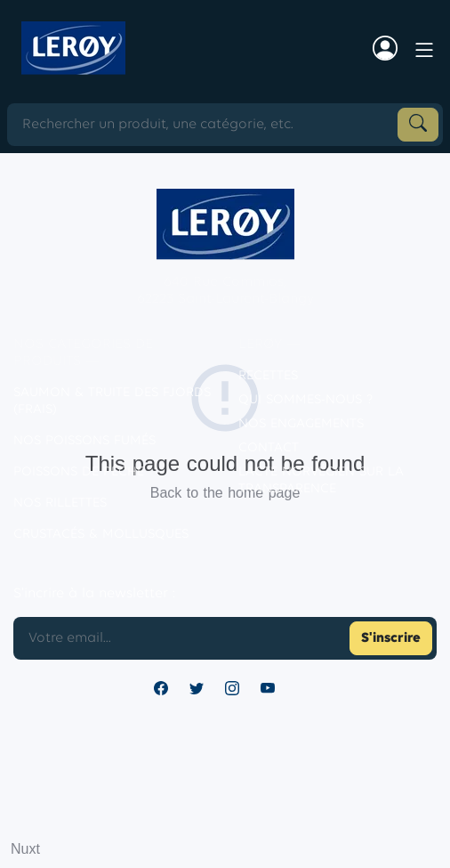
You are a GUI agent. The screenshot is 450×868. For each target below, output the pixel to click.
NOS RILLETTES (60, 503)
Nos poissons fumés (84, 441)
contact (269, 448)
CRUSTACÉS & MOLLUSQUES (101, 535)
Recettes (268, 376)
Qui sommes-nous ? (305, 400)
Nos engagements (301, 424)
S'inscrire (391, 638)
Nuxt (25, 849)
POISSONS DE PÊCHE (79, 472)
